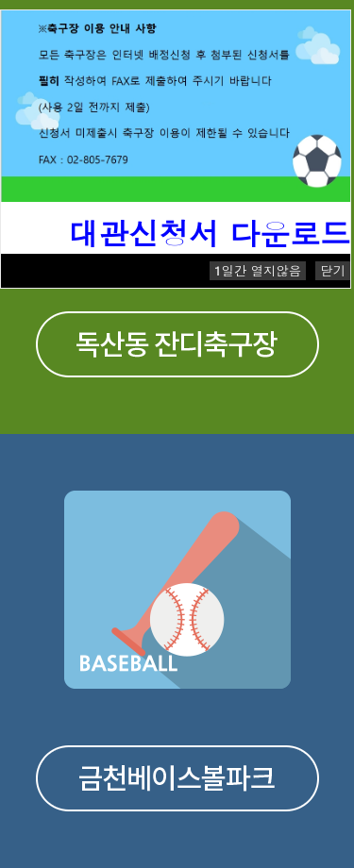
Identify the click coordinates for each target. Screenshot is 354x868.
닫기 (333, 270)
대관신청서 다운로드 (209, 233)
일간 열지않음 (258, 270)
